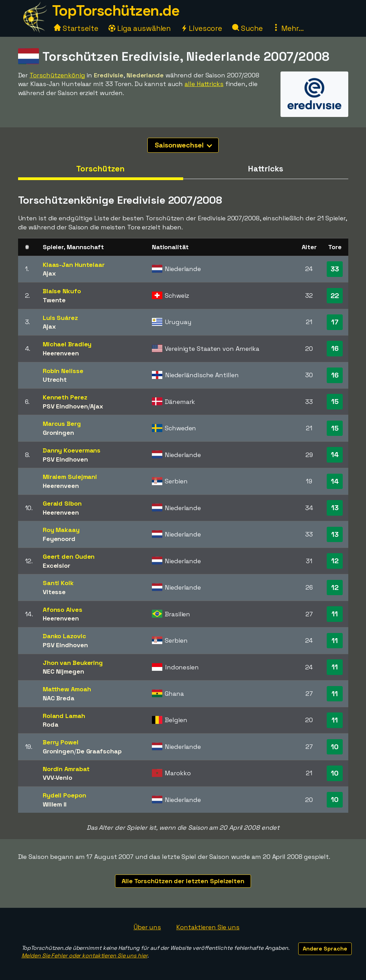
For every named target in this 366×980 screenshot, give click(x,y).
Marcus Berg (62, 424)
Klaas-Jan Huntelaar (74, 265)
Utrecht (55, 379)
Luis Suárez (60, 318)
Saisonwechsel (183, 145)
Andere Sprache (325, 949)
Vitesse (54, 592)
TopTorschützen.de (116, 11)
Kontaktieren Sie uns (208, 927)
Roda (51, 724)
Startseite (76, 28)
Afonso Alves (63, 610)
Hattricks (265, 169)
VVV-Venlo (58, 778)
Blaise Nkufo (62, 291)
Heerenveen (61, 353)
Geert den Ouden (69, 556)
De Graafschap (99, 751)
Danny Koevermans (72, 450)
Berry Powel (61, 742)
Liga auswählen (140, 28)
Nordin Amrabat (66, 769)
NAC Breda (59, 698)
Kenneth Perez (65, 397)
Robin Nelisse (63, 371)
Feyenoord (59, 539)
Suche (247, 28)
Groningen (58, 433)
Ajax (49, 273)
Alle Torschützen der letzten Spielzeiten (183, 881)
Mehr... (288, 28)
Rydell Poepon (64, 795)
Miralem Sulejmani (70, 477)
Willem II (55, 804)
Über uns (147, 927)
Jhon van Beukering (73, 663)
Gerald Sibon (62, 503)
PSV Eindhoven (65, 406)
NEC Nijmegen (63, 671)
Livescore (201, 28)
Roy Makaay (61, 530)
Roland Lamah (64, 716)
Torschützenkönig (57, 75)
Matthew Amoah (67, 689)
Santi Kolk (58, 583)
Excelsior (56, 565)
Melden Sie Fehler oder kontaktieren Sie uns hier (84, 956)
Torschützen (100, 169)
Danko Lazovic (64, 636)
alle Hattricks (204, 84)
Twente (54, 300)
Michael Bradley (67, 344)
